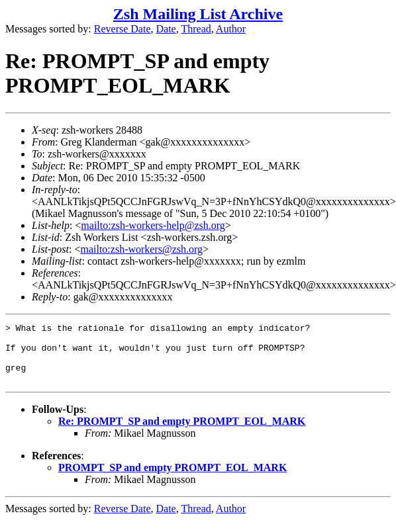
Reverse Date (123, 29)
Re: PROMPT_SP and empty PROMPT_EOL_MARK (182, 433)
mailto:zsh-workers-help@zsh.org (153, 225)
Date (166, 29)
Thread (196, 29)
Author (231, 29)
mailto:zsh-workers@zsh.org (141, 249)
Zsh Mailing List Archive (198, 14)
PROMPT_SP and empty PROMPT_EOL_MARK (173, 479)
